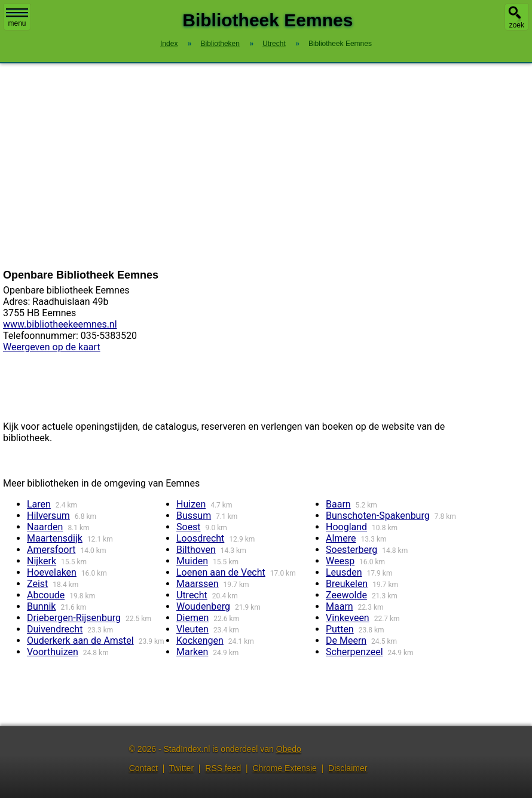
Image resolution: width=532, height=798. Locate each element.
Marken (192, 652)
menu (17, 18)
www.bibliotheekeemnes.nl (60, 324)
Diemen (192, 618)
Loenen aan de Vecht (221, 572)
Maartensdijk (55, 538)
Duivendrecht (55, 629)
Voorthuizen (53, 652)
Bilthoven (196, 550)
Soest (189, 527)
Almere (341, 538)
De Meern (346, 640)
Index (169, 44)
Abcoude (46, 595)
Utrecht (192, 595)
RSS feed (223, 768)
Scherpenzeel (354, 652)
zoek (517, 25)
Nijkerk (42, 561)
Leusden (344, 572)
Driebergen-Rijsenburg (74, 618)
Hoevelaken (52, 572)
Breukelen (347, 584)
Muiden (192, 561)
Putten (340, 629)
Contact (143, 768)
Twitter (181, 768)
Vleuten (192, 629)
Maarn (340, 606)
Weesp (340, 561)
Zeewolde (346, 595)
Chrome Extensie (284, 768)
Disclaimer (348, 768)
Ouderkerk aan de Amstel (80, 640)
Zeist (37, 584)
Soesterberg (351, 550)
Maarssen (198, 584)
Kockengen (200, 640)
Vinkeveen (348, 618)
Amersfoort (51, 550)
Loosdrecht (200, 538)
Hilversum (48, 516)
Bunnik (41, 606)
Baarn (338, 504)
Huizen (191, 504)
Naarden (45, 527)
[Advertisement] (266, 166)
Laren (39, 504)
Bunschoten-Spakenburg (378, 516)
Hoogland (346, 527)
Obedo (289, 749)
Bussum (194, 516)
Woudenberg (203, 606)
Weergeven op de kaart (52, 347)
